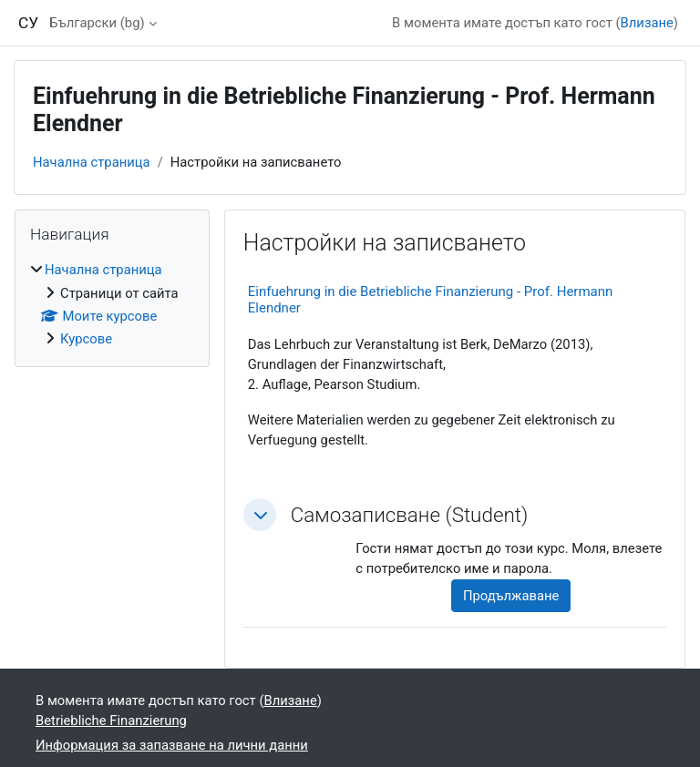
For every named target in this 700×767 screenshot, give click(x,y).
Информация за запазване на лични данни (172, 745)
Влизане (647, 23)
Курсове (86, 339)
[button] (260, 515)
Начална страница (92, 162)
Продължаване (511, 596)
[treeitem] (112, 304)
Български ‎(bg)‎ (97, 23)
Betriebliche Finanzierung (111, 721)
